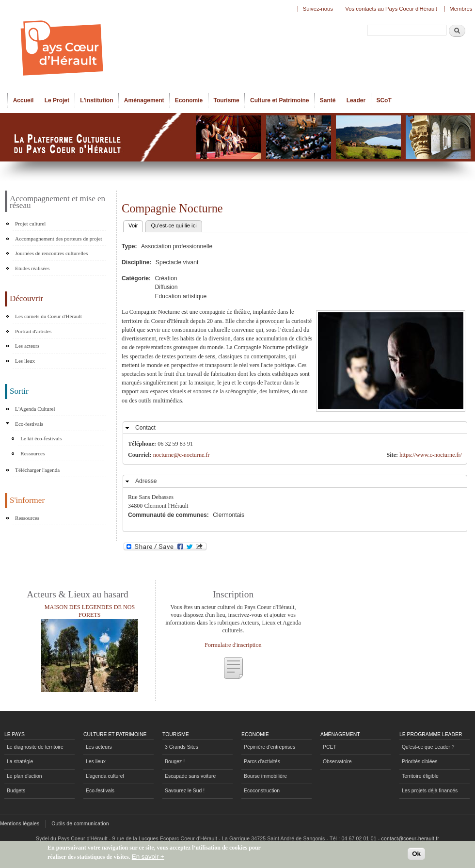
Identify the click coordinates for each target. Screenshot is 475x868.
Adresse (146, 481)
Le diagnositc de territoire (35, 747)
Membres (461, 9)
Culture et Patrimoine (280, 100)
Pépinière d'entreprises (269, 747)
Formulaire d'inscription (233, 645)
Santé (328, 100)
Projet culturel (30, 224)
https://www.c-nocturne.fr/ (431, 455)
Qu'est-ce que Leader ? (428, 747)
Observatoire (337, 762)
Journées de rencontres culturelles (51, 253)
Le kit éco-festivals (41, 438)
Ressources (32, 453)
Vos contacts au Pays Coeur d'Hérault (391, 9)
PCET (330, 747)
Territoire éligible (420, 776)
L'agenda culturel (105, 776)
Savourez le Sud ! (185, 791)
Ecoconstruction (262, 791)
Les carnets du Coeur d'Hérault (48, 316)
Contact (145, 428)
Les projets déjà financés (430, 791)
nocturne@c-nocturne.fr (182, 455)
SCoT (384, 100)
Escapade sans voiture (190, 776)
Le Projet (57, 100)
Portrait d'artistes (33, 331)
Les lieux (25, 361)
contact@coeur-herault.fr (410, 839)
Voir (136, 225)
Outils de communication (80, 824)
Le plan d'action (24, 776)
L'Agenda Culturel (35, 409)
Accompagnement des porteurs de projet (59, 239)
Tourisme (227, 100)
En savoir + (148, 857)
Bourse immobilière (265, 776)
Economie (189, 100)
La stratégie (20, 762)
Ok (416, 854)
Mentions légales (20, 824)
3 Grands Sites (182, 747)
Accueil (24, 100)
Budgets (16, 791)
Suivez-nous (318, 9)
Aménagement (144, 100)
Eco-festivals (29, 424)
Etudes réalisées (32, 268)
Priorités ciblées (420, 762)
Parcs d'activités (262, 762)
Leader (356, 100)
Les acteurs (27, 346)
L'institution (96, 100)
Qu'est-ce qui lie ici (174, 225)
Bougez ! (175, 762)
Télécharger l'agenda (37, 470)
